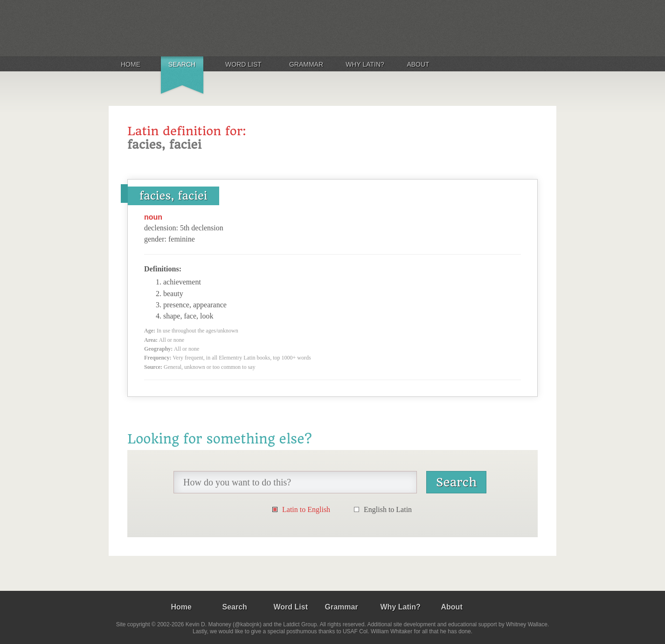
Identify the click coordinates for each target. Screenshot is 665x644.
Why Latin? (365, 64)
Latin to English (306, 509)
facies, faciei (173, 196)
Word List (243, 64)
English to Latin (388, 509)
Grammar (306, 64)
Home (131, 64)
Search (182, 64)
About (418, 64)
